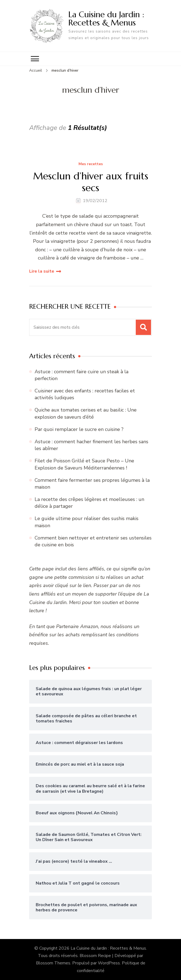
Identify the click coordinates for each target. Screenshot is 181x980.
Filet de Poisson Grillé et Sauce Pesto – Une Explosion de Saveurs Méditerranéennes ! (84, 464)
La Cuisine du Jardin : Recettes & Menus (106, 18)
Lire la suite (42, 271)
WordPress (109, 963)
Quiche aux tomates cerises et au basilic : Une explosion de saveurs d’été (86, 413)
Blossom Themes (53, 963)
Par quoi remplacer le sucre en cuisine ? (79, 429)
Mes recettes (91, 164)
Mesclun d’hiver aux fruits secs (91, 182)
